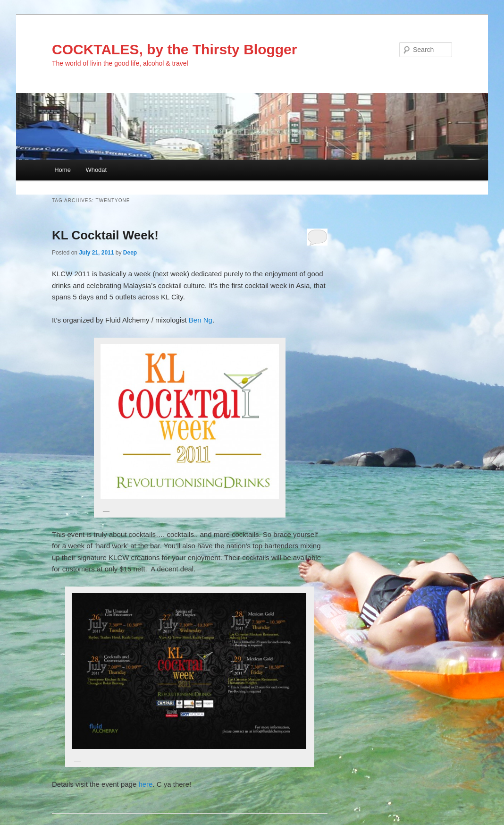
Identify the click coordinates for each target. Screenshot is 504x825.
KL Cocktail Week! (105, 235)
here (145, 784)
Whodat (96, 170)
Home (63, 170)
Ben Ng (201, 320)
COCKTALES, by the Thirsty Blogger (174, 49)
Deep (130, 253)
